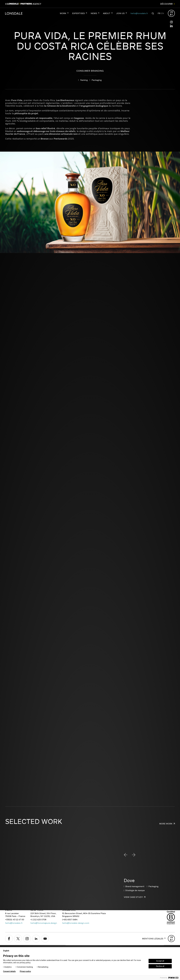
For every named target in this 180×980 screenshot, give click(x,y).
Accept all (160, 961)
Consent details (9, 971)
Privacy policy (25, 971)
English (7, 951)
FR (159, 13)
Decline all (160, 966)
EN (163, 13)
